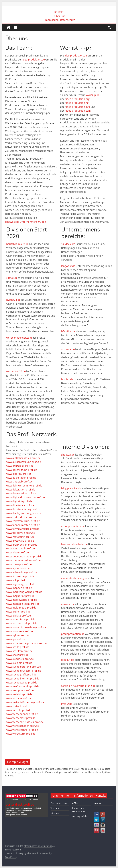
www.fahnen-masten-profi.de (23, 525)
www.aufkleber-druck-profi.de (23, 458)
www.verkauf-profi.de (19, 706)
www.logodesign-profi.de (21, 584)
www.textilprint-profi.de (20, 690)
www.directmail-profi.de (20, 505)
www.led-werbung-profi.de (22, 572)
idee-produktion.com (78, 111)
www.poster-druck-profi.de (22, 623)
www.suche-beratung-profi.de (24, 667)
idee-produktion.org (78, 99)
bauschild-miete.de (17, 244)
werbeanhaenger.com (19, 338)
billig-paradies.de (71, 488)
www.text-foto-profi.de (19, 694)
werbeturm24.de (16, 371)
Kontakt (59, 12)
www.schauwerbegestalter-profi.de (27, 643)
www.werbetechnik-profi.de (22, 730)
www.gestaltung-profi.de (20, 537)
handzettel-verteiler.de (74, 544)
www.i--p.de (93, 95)
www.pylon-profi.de (18, 635)
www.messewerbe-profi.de (22, 600)
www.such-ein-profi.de (19, 663)
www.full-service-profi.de (21, 533)
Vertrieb (55, 808)
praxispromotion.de (73, 634)
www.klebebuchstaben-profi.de (24, 557)
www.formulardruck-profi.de (23, 529)
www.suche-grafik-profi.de (21, 675)
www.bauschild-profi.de (20, 466)
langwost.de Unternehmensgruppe (26, 222)
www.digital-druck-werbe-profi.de (26, 497)
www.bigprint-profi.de (19, 474)
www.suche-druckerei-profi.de (24, 671)
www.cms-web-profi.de (19, 482)
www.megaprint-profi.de (20, 596)
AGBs (75, 803)
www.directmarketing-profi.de (24, 509)
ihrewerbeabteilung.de (74, 578)
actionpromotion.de (73, 526)
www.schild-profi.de (18, 647)
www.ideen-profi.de (18, 553)
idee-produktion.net (78, 103)
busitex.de (67, 379)
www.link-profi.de (16, 580)
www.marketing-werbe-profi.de (24, 592)
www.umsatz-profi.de (19, 698)
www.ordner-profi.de (18, 612)
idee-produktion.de (34, 60)
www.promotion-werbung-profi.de (26, 627)
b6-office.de (68, 331)
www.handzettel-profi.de (21, 549)
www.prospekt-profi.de (20, 631)
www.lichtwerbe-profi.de (20, 576)
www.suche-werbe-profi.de (22, 683)
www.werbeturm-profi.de (21, 734)
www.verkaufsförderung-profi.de (25, 702)
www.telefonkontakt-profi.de (23, 686)
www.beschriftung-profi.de (22, 470)
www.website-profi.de (19, 710)
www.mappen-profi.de (19, 588)
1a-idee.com (68, 244)
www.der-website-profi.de (21, 493)
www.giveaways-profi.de (20, 541)
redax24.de (68, 660)
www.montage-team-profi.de (23, 604)
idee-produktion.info (78, 107)
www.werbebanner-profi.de (22, 714)
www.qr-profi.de (16, 639)
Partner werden (59, 803)
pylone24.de (13, 300)
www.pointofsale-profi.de (21, 619)
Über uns (60, 16)
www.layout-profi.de (18, 568)
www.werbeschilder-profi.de (23, 726)
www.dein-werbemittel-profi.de (24, 486)
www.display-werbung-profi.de (24, 513)
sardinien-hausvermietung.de (78, 686)
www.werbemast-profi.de (21, 718)
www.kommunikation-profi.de (23, 560)
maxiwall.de (68, 604)
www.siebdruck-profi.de (20, 659)
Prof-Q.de (67, 704)
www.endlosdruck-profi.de (22, 517)
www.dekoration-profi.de (21, 490)
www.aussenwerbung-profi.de (24, 462)
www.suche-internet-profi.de (23, 679)
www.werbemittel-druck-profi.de (25, 722)
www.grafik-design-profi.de (22, 545)
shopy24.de (68, 455)
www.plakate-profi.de (19, 616)
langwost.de (68, 266)
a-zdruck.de (68, 349)
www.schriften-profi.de (19, 651)
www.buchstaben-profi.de (21, 478)
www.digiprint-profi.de (19, 501)
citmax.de (12, 278)
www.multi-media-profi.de (21, 608)
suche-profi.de (80, 816)
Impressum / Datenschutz (60, 20)
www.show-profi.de (17, 655)
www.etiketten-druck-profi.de (23, 521)
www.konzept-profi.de (19, 564)
